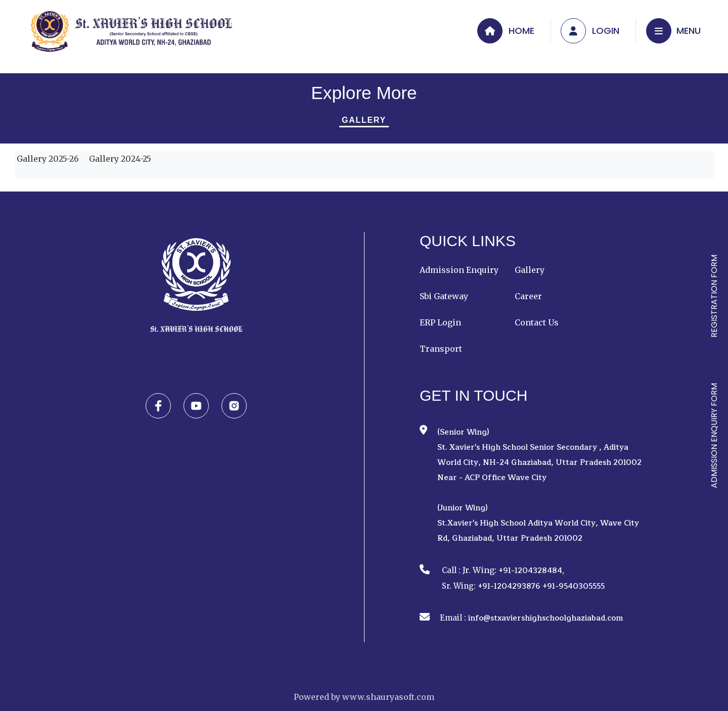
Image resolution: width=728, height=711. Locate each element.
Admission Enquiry (459, 270)
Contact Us (537, 322)
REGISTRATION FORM (714, 296)
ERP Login (440, 322)
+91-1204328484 (530, 571)
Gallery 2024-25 (119, 159)
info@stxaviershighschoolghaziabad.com (545, 618)
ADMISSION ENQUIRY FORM (714, 436)
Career (528, 296)
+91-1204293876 (509, 586)
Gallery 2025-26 (47, 159)
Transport (441, 349)
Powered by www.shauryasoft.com (364, 697)
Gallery (364, 120)
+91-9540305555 (574, 586)
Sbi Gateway (444, 296)
